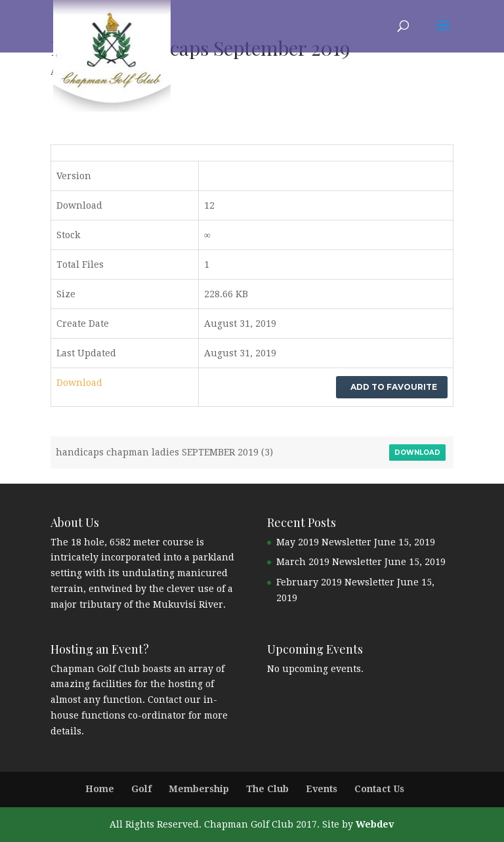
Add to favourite (392, 387)
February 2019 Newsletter (335, 582)
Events (322, 789)
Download (79, 383)
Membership (199, 789)
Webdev (375, 824)
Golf (141, 789)
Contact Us (379, 789)
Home (100, 789)
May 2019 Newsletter (324, 542)
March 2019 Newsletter (329, 562)
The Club (267, 789)
